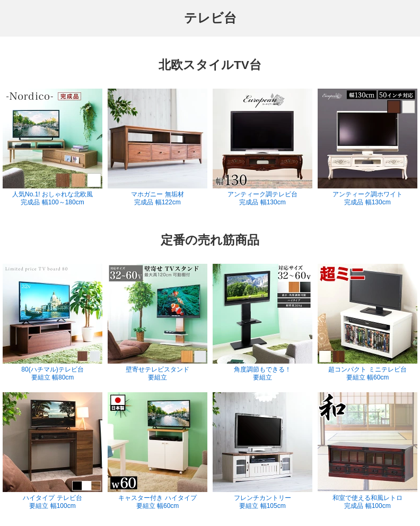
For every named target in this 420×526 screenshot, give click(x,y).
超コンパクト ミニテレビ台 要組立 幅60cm (367, 322)
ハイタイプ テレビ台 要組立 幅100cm (52, 451)
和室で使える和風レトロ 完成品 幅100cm (367, 451)
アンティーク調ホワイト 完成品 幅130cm (367, 147)
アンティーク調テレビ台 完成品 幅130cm (262, 147)
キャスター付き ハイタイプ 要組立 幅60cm (157, 451)
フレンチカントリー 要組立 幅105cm (262, 451)
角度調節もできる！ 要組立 (262, 322)
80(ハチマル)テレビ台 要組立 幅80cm (52, 322)
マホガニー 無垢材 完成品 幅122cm (157, 147)
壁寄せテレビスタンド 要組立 (157, 322)
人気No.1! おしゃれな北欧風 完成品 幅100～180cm (52, 147)
